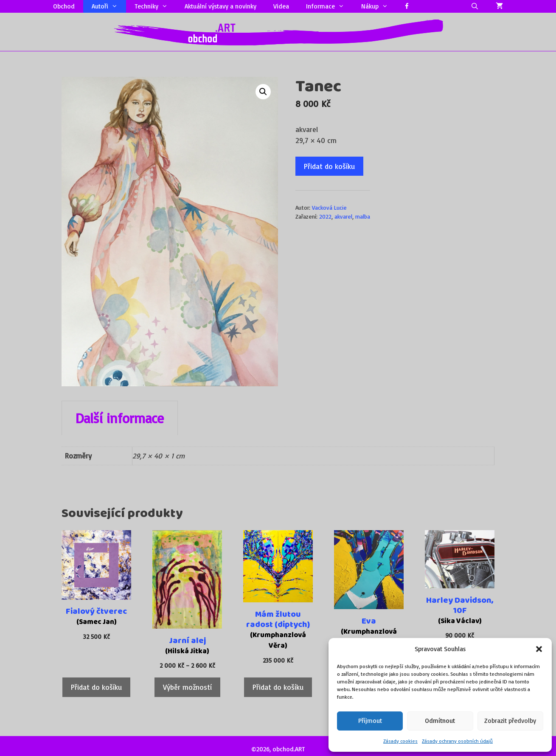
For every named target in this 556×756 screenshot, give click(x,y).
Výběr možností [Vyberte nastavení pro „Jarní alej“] (187, 687)
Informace (329, 6)
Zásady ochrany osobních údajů (457, 741)
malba (363, 216)
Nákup (379, 6)
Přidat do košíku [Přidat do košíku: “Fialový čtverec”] (96, 687)
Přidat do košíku (329, 166)
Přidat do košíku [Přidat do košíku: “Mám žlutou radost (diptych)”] (278, 687)
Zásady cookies (400, 741)
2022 (325, 216)
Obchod (64, 6)
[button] (539, 649)
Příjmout (370, 721)
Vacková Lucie (329, 207)
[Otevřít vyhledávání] (475, 6)
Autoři (109, 6)
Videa (281, 6)
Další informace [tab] (120, 418)
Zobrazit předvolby (510, 721)
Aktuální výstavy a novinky (220, 6)
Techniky (155, 6)
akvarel (343, 216)
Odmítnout (440, 721)
